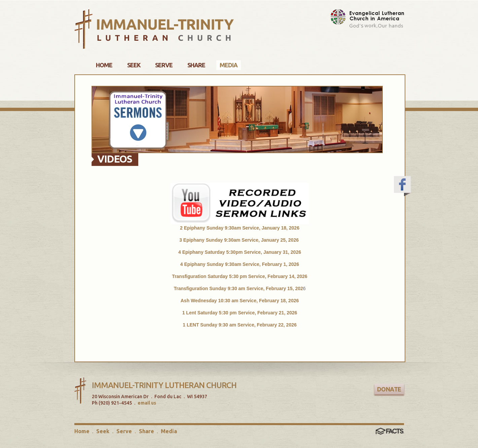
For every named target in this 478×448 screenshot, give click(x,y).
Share (146, 431)
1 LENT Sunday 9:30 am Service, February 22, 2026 (240, 325)
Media (169, 431)
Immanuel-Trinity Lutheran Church (164, 385)
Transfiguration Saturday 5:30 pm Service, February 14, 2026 (240, 276)
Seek (103, 431)
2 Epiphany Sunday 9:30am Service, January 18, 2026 (240, 228)
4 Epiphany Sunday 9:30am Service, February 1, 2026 (240, 264)
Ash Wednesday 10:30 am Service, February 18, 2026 (240, 301)
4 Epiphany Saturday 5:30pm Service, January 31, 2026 (240, 252)
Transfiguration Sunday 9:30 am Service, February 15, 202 (238, 288)
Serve (124, 431)
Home (82, 431)
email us (147, 403)
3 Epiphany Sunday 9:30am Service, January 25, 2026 (240, 240)
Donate (389, 389)
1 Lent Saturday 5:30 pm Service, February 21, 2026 (240, 313)
